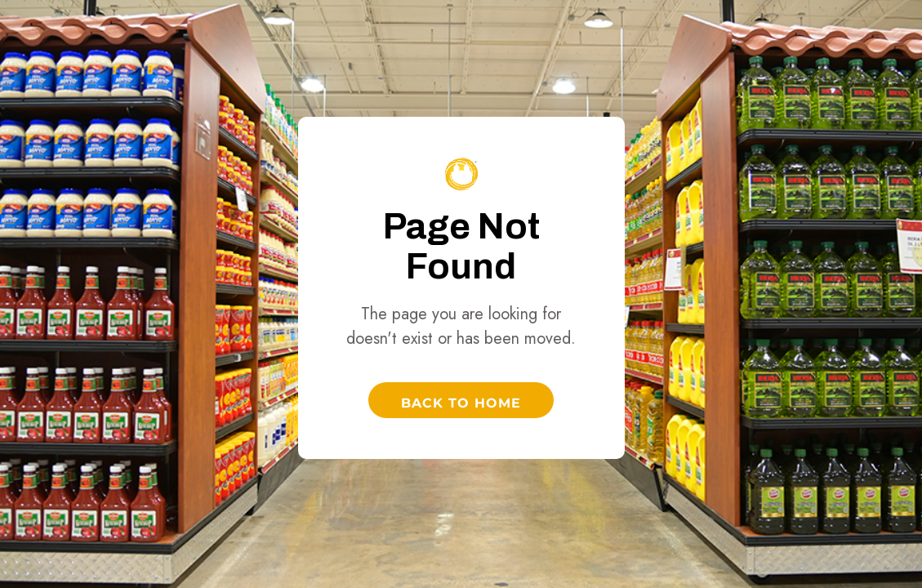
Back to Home (461, 403)
